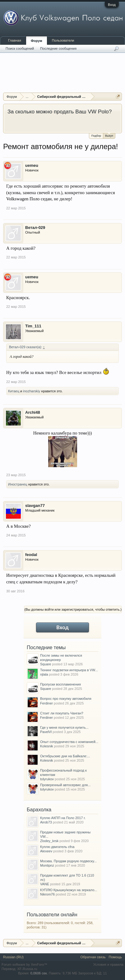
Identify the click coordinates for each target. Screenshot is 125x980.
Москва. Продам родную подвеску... (68, 861)
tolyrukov (47, 779)
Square (46, 664)
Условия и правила (108, 964)
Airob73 (46, 822)
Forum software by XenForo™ (24, 964)
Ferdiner (46, 703)
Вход (112, 5)
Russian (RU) (13, 957)
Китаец (14, 391)
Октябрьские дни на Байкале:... (65, 756)
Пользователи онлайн (52, 915)
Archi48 (33, 412)
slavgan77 (35, 506)
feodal (31, 555)
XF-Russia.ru (27, 969)
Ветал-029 (35, 228)
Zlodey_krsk (49, 841)
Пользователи (63, 40)
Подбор (96, 136)
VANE (45, 884)
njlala (44, 674)
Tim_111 (33, 326)
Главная (15, 40)
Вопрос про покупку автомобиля (66, 699)
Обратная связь (93, 957)
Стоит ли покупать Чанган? (62, 713)
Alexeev (46, 851)
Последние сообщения (58, 48)
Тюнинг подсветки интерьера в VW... (69, 670)
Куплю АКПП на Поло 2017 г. (63, 818)
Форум (37, 41)
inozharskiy (32, 391)
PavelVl (46, 732)
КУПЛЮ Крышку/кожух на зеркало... (69, 890)
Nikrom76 (47, 894)
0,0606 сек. (39, 973)
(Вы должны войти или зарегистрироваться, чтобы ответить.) (73, 609)
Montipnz (47, 865)
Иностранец (18, 484)
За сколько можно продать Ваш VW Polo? (60, 112)
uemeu (32, 165)
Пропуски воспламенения (60, 684)
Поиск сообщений (20, 48)
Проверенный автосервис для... (65, 785)
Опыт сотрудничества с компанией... (69, 742)
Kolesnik (47, 746)
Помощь (116, 957)
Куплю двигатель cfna (57, 847)
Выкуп (109, 135)
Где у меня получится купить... (64, 727)
